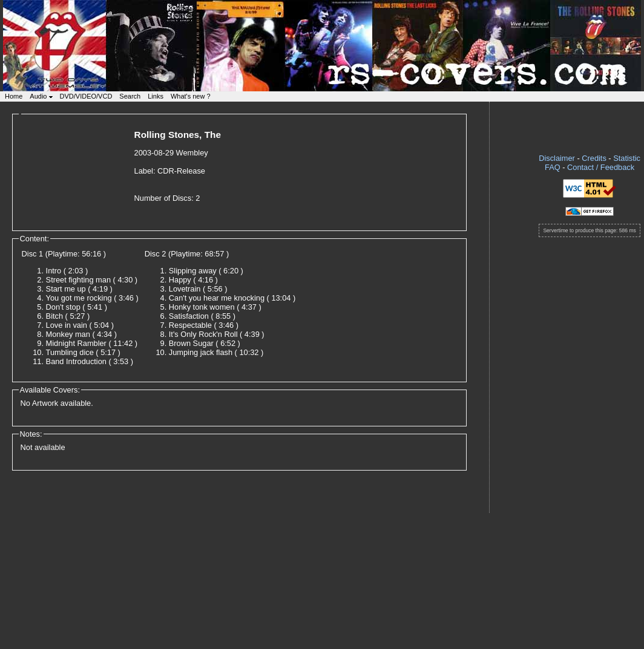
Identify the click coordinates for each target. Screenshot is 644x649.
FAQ (553, 167)
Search (130, 96)
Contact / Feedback (601, 167)
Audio (41, 96)
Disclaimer (557, 158)
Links (156, 96)
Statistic (627, 158)
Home (14, 96)
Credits (594, 158)
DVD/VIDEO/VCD (86, 96)
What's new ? (191, 96)
